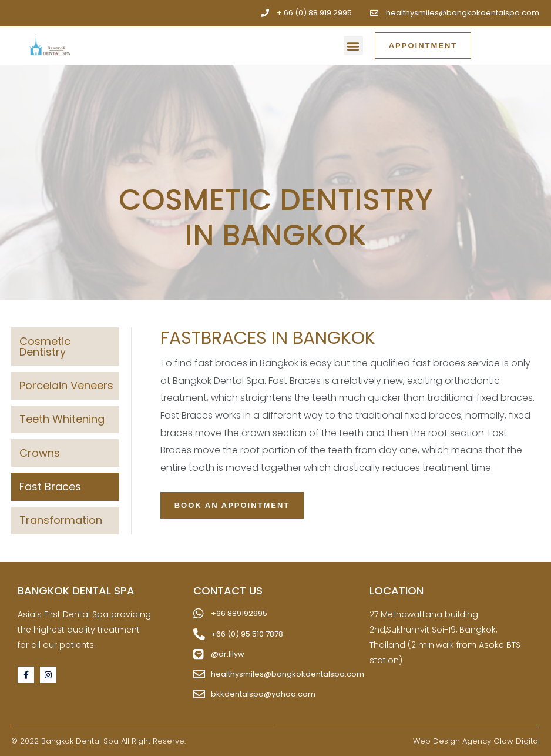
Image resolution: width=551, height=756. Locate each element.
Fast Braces (50, 486)
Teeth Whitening (62, 419)
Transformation (61, 520)
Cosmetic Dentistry (45, 347)
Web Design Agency (452, 741)
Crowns (40, 453)
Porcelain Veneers (66, 385)
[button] (353, 46)
